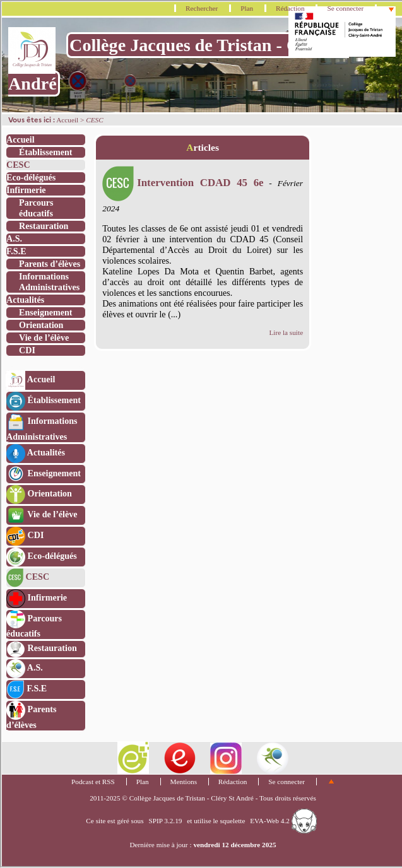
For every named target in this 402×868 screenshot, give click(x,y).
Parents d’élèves (50, 264)
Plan (247, 8)
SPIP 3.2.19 (165, 821)
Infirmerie (26, 190)
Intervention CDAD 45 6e (183, 183)
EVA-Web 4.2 (283, 821)
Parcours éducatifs (36, 208)
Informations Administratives (49, 282)
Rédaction (290, 8)
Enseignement (45, 312)
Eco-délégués (31, 177)
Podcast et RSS (93, 782)
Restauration (44, 226)
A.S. (14, 238)
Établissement (45, 152)
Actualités (25, 300)
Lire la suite (286, 332)
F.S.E (16, 251)
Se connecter (345, 8)
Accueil (67, 120)
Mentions (184, 782)
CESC (18, 165)
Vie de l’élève (44, 337)
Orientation (41, 325)
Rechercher (202, 8)
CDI (27, 350)
